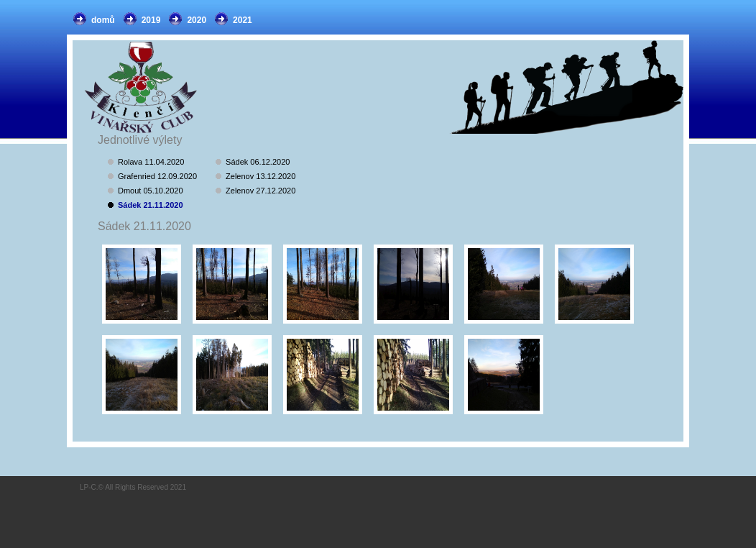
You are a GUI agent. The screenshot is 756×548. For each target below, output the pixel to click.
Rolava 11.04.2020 (151, 162)
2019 (151, 20)
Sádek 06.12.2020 (258, 162)
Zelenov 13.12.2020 (261, 176)
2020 (197, 20)
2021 (243, 20)
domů (103, 20)
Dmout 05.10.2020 (151, 191)
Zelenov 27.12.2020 (261, 191)
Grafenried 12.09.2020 (157, 176)
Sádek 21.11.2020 (151, 205)
